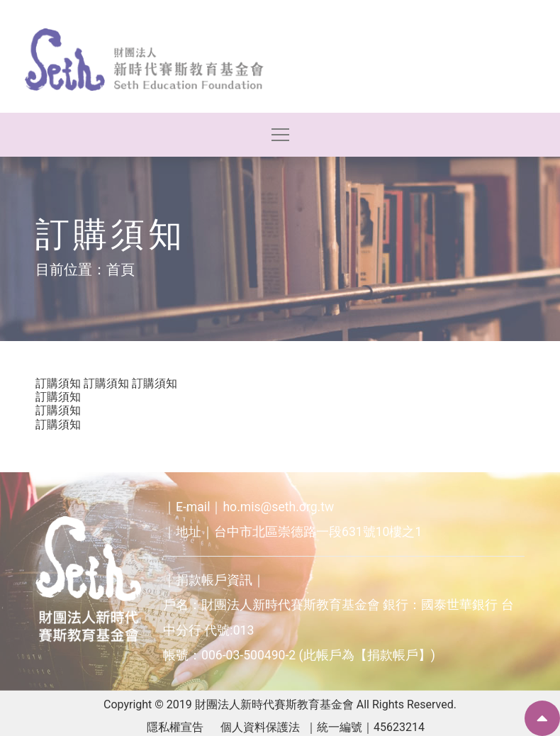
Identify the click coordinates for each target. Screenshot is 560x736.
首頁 (121, 269)
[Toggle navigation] (280, 135)
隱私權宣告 (175, 727)
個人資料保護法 (260, 727)
